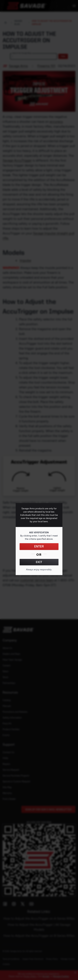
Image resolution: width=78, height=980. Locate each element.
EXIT (39, 562)
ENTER (39, 546)
